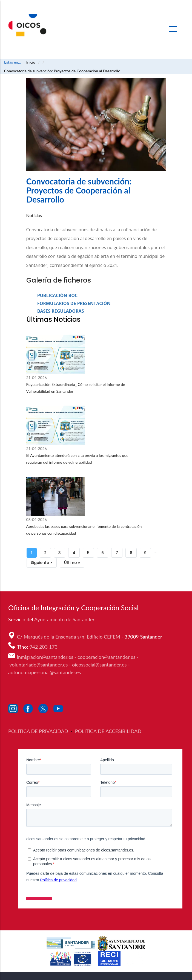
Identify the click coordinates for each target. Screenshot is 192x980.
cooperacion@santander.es (106, 657)
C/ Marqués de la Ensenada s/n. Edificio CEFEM (69, 637)
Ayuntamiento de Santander (65, 619)
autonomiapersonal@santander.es (45, 672)
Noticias (34, 215)
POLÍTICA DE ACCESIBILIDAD (108, 731)
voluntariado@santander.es (38, 665)
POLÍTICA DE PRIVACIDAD (39, 731)
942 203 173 (44, 647)
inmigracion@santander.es (45, 657)
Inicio (31, 62)
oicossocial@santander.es (99, 665)
